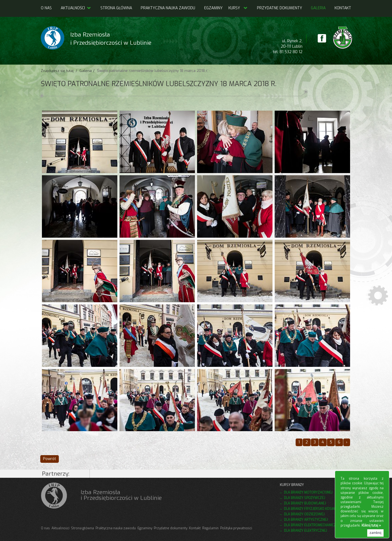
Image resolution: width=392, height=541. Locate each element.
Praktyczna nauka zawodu (168, 8)
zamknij (375, 533)
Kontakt (343, 8)
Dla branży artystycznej (306, 520)
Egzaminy (213, 8)
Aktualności (76, 8)
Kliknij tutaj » (371, 525)
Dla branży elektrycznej (305, 531)
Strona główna (116, 8)
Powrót (50, 459)
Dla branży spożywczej (304, 498)
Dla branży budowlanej (305, 503)
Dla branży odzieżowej (304, 514)
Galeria (318, 8)
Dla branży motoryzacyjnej (308, 492)
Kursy (234, 8)
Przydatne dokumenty (280, 8)
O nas (46, 8)
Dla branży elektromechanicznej (313, 525)
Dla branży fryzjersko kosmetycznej (317, 509)
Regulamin (210, 528)
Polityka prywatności (236, 528)
